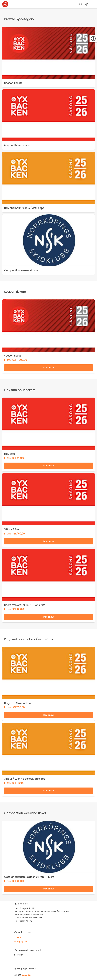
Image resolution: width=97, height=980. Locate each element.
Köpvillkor (19, 955)
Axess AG (26, 975)
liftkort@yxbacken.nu (32, 918)
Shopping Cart (21, 942)
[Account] (87, 4)
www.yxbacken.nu (35, 915)
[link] (48, 57)
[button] (92, 4)
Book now (49, 367)
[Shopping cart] (81, 4)
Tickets (18, 937)
